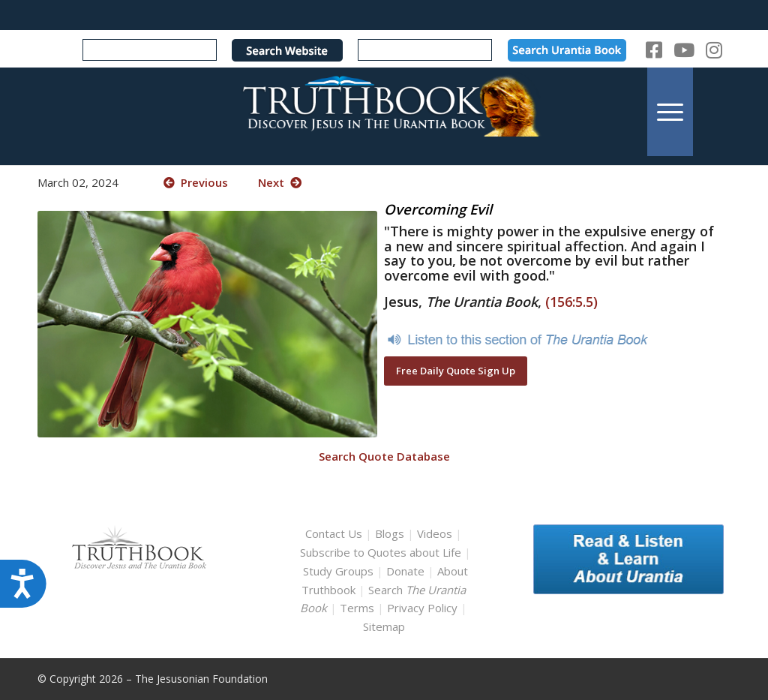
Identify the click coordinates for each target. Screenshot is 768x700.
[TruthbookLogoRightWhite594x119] (384, 111)
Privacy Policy (422, 608)
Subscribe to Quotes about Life (381, 552)
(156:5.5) (571, 302)
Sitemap (384, 626)
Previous (196, 182)
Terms (357, 608)
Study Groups (340, 571)
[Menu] (670, 111)
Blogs (390, 533)
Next (280, 182)
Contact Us (334, 533)
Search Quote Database (384, 456)
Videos (435, 533)
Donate (405, 571)
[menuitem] (670, 111)
